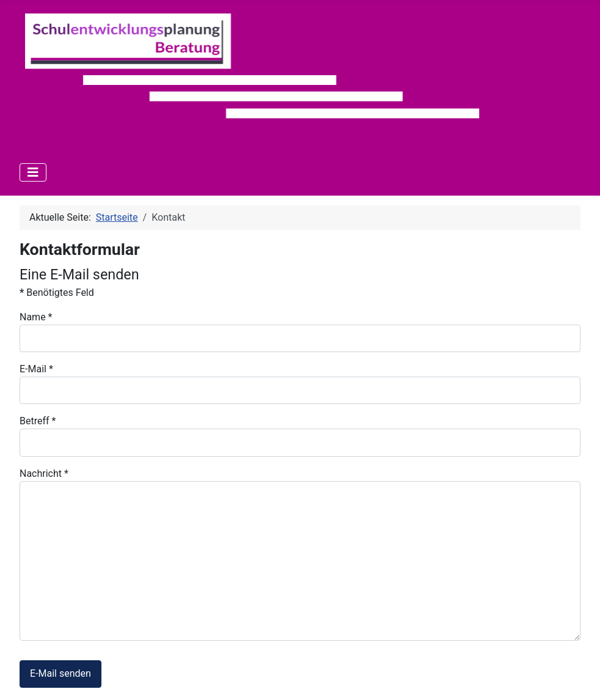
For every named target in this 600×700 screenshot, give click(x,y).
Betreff (38, 421)
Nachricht (44, 473)
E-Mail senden (60, 673)
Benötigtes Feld (57, 293)
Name (36, 317)
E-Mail (36, 369)
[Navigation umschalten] (33, 172)
